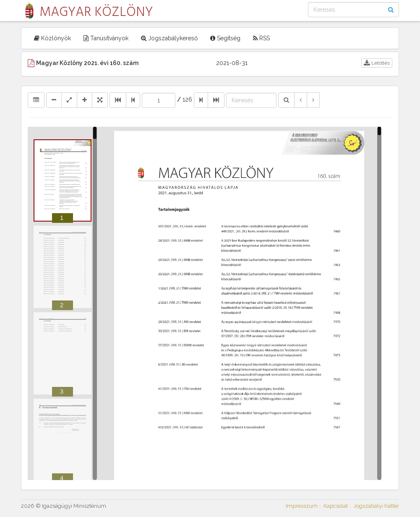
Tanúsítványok (106, 38)
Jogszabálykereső (169, 38)
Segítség (225, 38)
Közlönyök (52, 38)
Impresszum (302, 506)
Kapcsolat (336, 506)
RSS (261, 38)
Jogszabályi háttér (376, 506)
